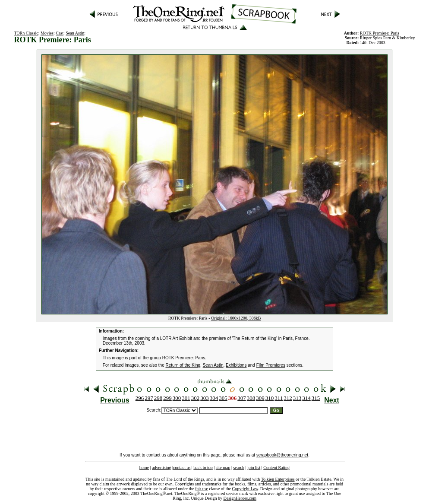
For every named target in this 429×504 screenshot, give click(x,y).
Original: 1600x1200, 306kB (236, 318)
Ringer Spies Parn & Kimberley (388, 38)
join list (254, 468)
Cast (60, 33)
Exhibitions (236, 365)
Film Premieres (271, 365)
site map (223, 468)
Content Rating (276, 468)
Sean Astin (75, 33)
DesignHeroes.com (240, 498)
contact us (182, 468)
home (144, 468)
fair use (202, 489)
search (239, 468)
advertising (161, 468)
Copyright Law (245, 489)
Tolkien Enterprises (278, 479)
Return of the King (183, 365)
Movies (47, 33)
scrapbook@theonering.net (282, 455)
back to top (203, 468)
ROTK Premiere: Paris (184, 358)
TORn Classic (26, 33)
